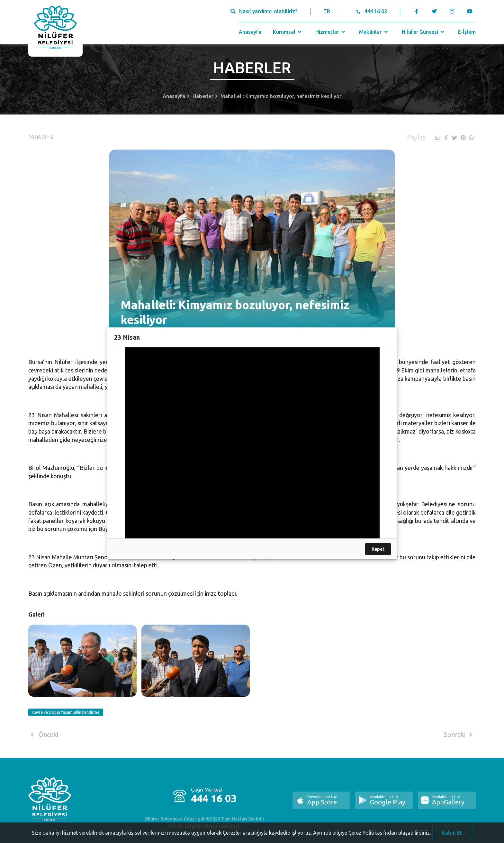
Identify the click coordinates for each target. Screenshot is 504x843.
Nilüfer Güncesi (424, 32)
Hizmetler (331, 32)
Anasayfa (250, 32)
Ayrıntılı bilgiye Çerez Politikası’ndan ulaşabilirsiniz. (372, 838)
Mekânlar (374, 32)
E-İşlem (467, 32)
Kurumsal (288, 32)
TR (327, 11)
